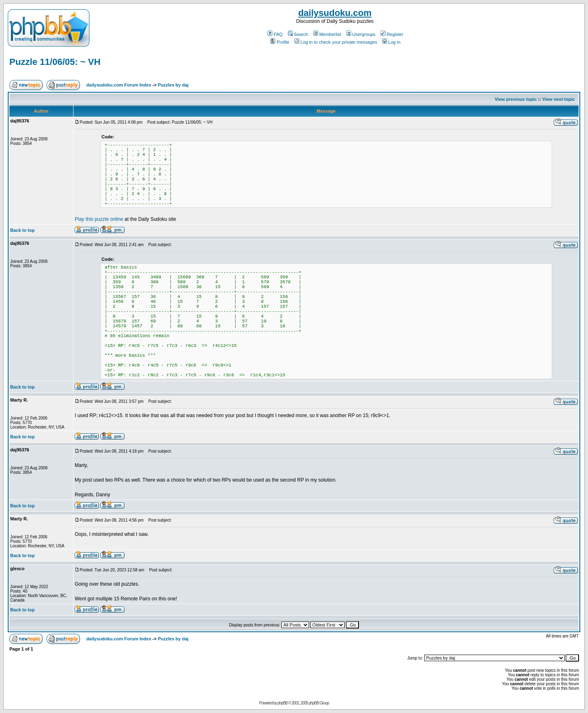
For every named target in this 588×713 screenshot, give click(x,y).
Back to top (22, 230)
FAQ (275, 34)
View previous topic (516, 99)
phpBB (282, 703)
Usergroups (361, 34)
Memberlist (327, 34)
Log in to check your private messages (336, 42)
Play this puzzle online (99, 219)
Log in (391, 42)
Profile (280, 42)
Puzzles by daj (173, 85)
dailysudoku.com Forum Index (119, 85)
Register (392, 34)
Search (298, 34)
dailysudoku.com (335, 13)
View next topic (559, 99)
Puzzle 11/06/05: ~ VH (55, 62)
